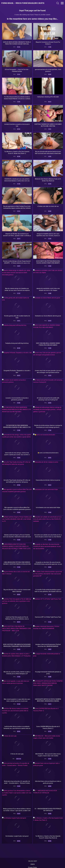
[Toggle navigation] (62, 3)
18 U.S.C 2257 (32, 861)
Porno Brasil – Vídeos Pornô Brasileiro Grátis (20, 3)
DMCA (32, 864)
